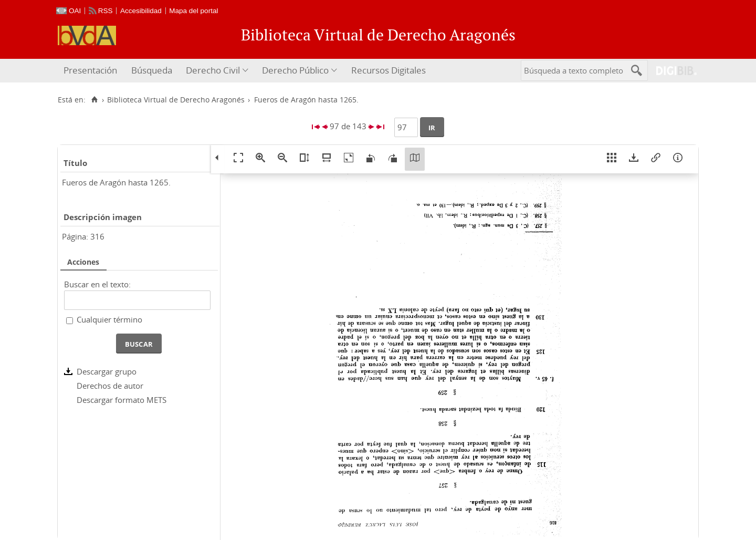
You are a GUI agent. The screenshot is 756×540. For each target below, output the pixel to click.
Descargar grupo (107, 371)
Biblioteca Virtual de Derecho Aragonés (176, 100)
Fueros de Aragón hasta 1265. (116, 182)
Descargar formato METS (122, 400)
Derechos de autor (110, 386)
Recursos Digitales (388, 70)
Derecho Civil (213, 70)
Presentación (90, 70)
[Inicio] (94, 100)
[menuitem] (92, 71)
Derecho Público (295, 70)
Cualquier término (109, 319)
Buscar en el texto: (97, 284)
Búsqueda (152, 70)
